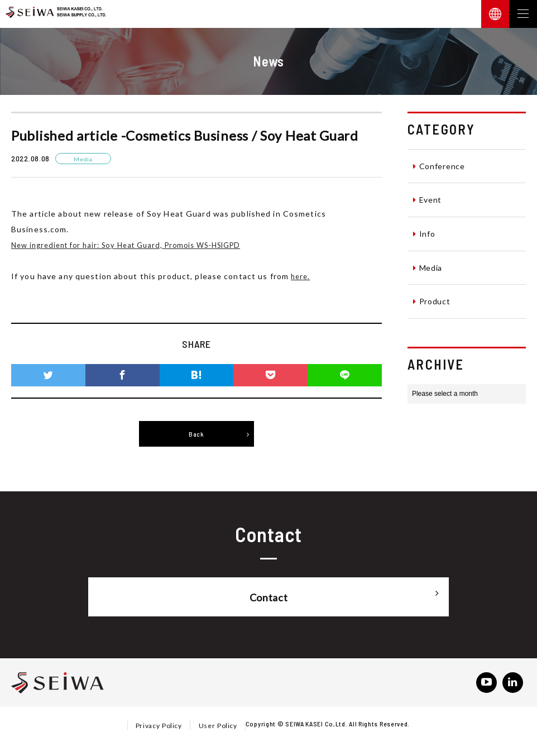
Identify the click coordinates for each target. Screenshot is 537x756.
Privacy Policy (159, 727)
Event (427, 199)
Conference (439, 166)
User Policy (218, 727)
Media (428, 267)
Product (432, 301)
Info (424, 233)
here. (301, 276)
